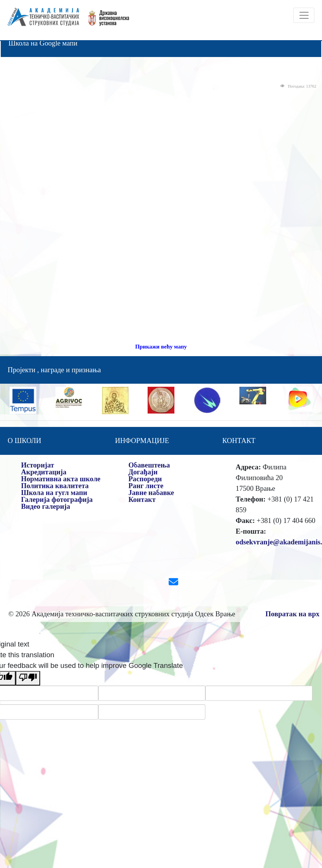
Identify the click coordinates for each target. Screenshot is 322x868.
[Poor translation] (28, 678)
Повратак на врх (292, 614)
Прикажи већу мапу (161, 347)
